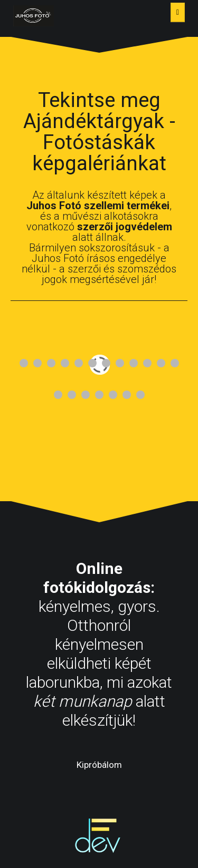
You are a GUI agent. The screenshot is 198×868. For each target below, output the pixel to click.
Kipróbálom (99, 765)
